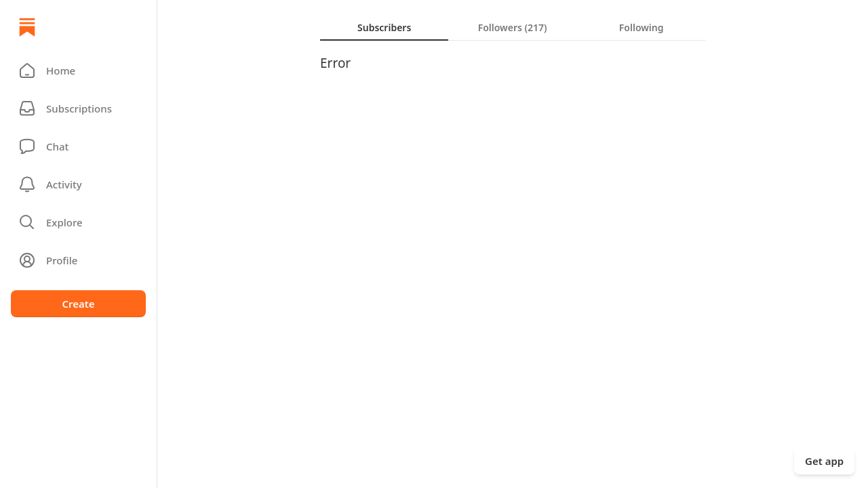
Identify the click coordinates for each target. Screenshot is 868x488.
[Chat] (78, 146)
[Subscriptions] (78, 108)
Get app (824, 461)
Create (78, 304)
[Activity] (78, 184)
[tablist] (513, 27)
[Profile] (78, 260)
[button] (78, 70)
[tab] (384, 27)
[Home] (27, 27)
